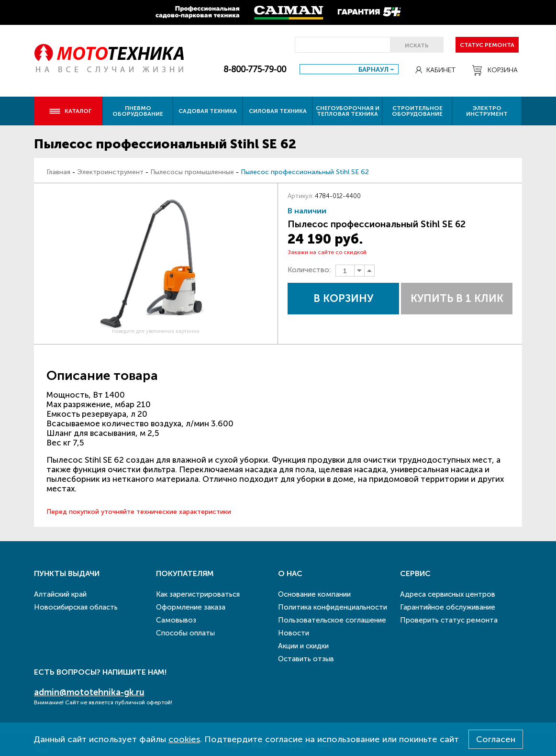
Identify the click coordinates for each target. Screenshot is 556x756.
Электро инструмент (487, 111)
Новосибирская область (76, 607)
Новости (294, 633)
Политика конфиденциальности (333, 607)
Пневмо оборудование (138, 111)
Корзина (495, 70)
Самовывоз (176, 620)
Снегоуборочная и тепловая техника (348, 111)
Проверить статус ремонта (449, 620)
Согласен (496, 739)
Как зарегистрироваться (198, 594)
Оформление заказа (191, 607)
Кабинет (435, 70)
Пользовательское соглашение (332, 620)
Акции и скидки (303, 646)
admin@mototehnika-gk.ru (89, 692)
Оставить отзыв (306, 659)
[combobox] (349, 69)
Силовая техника (278, 111)
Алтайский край (60, 594)
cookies (184, 739)
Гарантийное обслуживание (448, 607)
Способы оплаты (185, 633)
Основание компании (314, 594)
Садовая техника (208, 111)
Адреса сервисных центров (448, 594)
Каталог (70, 111)
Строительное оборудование (417, 111)
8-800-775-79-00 (255, 69)
